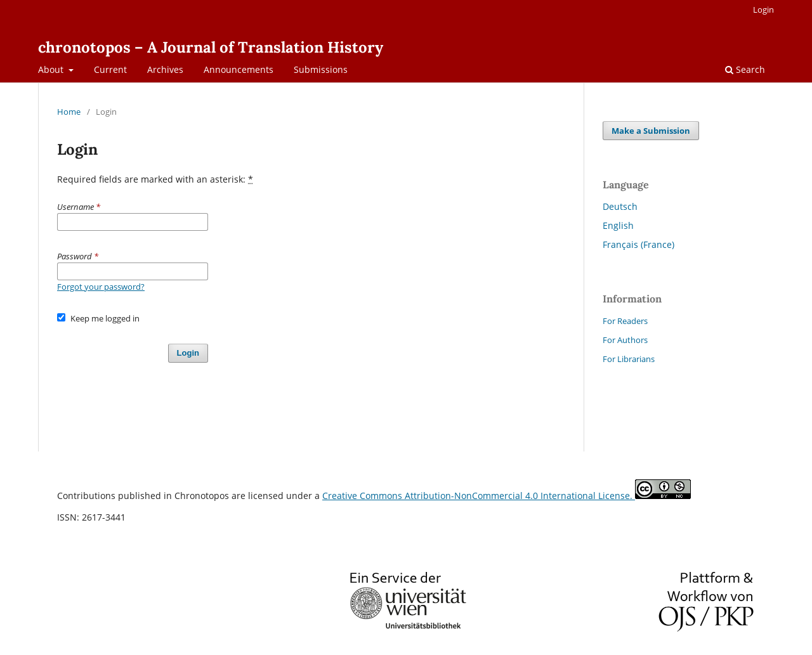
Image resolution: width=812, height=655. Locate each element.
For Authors (625, 340)
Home (69, 112)
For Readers (625, 321)
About (52, 69)
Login (763, 10)
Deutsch (620, 206)
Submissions (321, 69)
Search (745, 69)
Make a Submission (651, 131)
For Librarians (629, 359)
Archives (165, 69)
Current (110, 69)
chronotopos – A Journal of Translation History (211, 47)
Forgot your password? (101, 287)
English (618, 225)
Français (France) (638, 244)
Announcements (239, 69)
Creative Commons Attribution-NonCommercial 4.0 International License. (479, 496)
